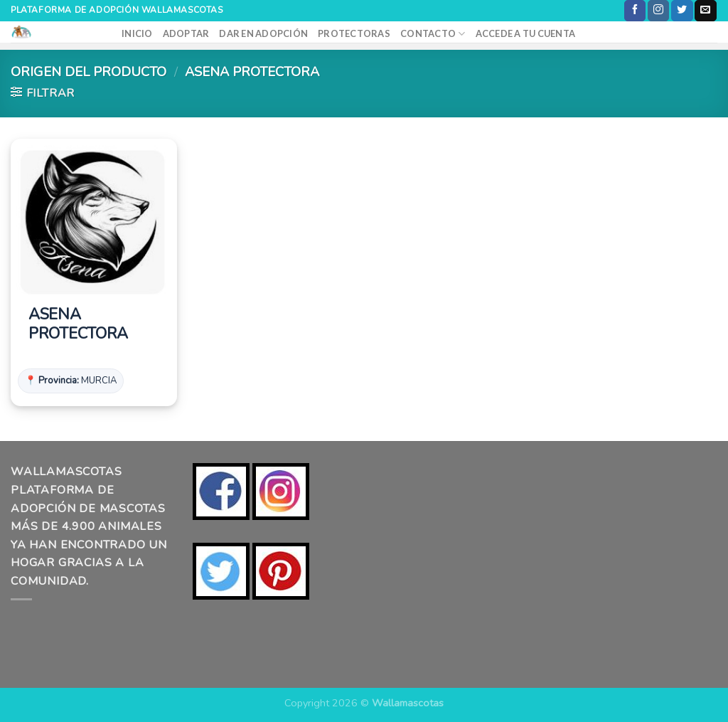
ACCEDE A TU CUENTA (526, 33)
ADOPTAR (186, 33)
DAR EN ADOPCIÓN (263, 33)
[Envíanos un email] (705, 11)
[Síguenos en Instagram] (658, 11)
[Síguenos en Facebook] (635, 11)
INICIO (137, 33)
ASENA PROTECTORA (78, 325)
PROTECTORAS (354, 33)
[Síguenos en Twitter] (682, 11)
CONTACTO (433, 34)
